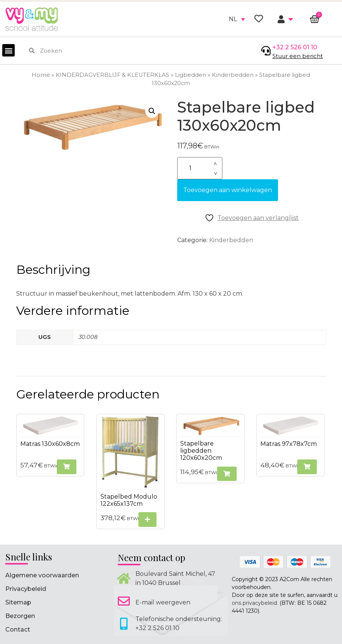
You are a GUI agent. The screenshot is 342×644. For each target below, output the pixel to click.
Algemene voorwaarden (42, 575)
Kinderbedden (233, 75)
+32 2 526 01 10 (295, 47)
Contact (18, 630)
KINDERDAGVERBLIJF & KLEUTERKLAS (112, 75)
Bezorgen (20, 616)
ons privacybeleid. (255, 603)
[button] (8, 50)
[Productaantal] (200, 168)
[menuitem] (237, 19)
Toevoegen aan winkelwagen (228, 190)
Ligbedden (191, 75)
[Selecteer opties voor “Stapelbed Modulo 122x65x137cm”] (147, 520)
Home (41, 75)
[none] (237, 19)
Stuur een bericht (298, 56)
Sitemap (18, 602)
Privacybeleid (26, 589)
